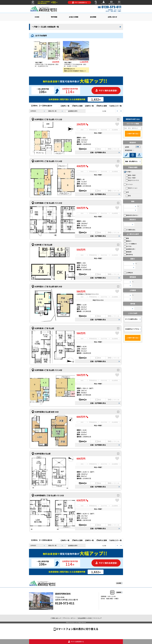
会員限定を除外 (72, 111)
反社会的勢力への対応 (85, 618)
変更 (138, 147)
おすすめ (128, 246)
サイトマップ (97, 618)
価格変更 (128, 252)
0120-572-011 (65, 603)
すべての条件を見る (131, 319)
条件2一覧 (89, 106)
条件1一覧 (65, 106)
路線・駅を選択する (131, 161)
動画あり (128, 241)
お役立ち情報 (74, 17)
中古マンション (132, 188)
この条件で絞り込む (132, 134)
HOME (33, 2)
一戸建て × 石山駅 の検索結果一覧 (45, 27)
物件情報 (54, 17)
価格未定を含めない (131, 215)
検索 (96, 2)
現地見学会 (128, 254)
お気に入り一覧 (115, 106)
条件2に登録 (101, 106)
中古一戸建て (131, 178)
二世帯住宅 (128, 273)
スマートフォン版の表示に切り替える (77, 629)
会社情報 (93, 17)
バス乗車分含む (130, 230)
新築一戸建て (131, 175)
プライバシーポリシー (70, 618)
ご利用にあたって (56, 618)
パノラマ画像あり (130, 244)
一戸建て (128, 172)
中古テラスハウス (132, 180)
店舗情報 (119, 592)
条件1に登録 (77, 106)
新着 (126, 238)
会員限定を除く (130, 249)
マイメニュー (104, 2)
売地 (128, 196)
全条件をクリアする (132, 329)
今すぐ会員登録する (79, 2)
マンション (128, 184)
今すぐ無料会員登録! (106, 90)
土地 (126, 192)
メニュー (119, 2)
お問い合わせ (111, 2)
